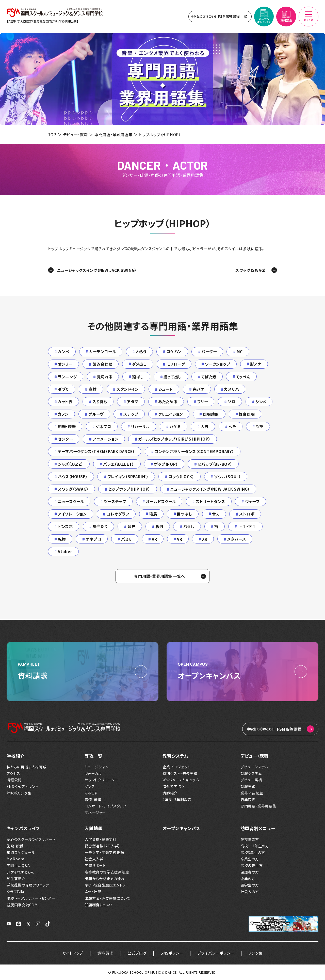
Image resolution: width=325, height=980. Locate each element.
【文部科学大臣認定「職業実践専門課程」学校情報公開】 (42, 21)
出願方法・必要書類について (108, 898)
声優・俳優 (93, 800)
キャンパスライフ (23, 828)
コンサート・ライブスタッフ (105, 806)
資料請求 (105, 953)
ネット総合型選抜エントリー (107, 885)
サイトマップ (73, 953)
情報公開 (14, 780)
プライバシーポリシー (216, 953)
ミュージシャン (96, 767)
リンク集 (255, 953)
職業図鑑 (248, 800)
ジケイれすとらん (20, 872)
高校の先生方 (252, 866)
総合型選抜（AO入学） (102, 846)
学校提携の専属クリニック (28, 885)
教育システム (175, 756)
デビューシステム (254, 767)
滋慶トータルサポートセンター (31, 898)
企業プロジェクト (176, 767)
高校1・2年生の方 (255, 846)
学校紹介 (16, 756)
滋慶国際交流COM (22, 905)
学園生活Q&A (18, 866)
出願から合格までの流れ (104, 879)
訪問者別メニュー (258, 828)
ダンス (90, 787)
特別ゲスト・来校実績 (180, 774)
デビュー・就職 (75, 134)
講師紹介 (170, 793)
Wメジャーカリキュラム (181, 780)
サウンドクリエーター (102, 780)
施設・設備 (15, 846)
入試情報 (94, 828)
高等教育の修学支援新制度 (107, 872)
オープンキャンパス (181, 828)
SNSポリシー (172, 953)
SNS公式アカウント (22, 787)
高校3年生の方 (253, 853)
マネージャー (95, 813)
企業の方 (248, 879)
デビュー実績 (251, 780)
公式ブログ (137, 953)
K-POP (91, 793)
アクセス (13, 774)
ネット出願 (93, 892)
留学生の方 (250, 885)
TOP (52, 134)
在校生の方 (250, 839)
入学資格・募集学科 (101, 839)
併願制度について (99, 905)
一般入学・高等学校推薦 (104, 853)
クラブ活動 (15, 892)
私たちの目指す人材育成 (27, 767)
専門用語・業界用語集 (113, 134)
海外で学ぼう (173, 787)
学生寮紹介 (16, 879)
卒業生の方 (250, 859)
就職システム (251, 774)
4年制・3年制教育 (177, 800)
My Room (15, 859)
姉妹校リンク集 (19, 793)
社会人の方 (250, 892)
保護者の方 (250, 872)
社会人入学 (94, 859)
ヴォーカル (93, 774)
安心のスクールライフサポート (31, 839)
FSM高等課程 (220, 16)
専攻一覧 (94, 756)
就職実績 (248, 787)
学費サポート (95, 866)
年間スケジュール (21, 853)
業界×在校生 (252, 793)
